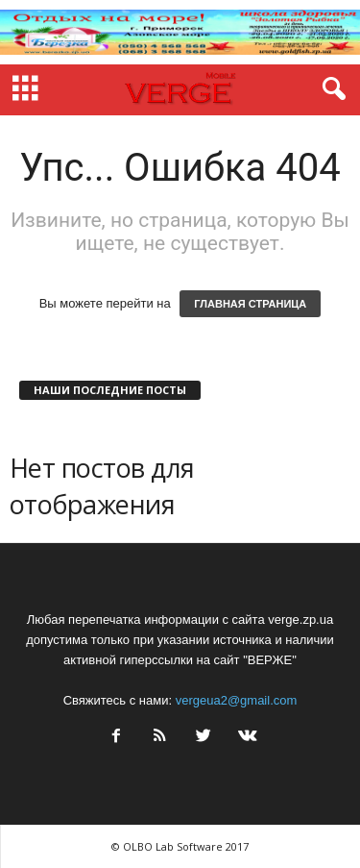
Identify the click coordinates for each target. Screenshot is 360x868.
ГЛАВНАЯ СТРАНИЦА (250, 304)
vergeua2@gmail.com (237, 700)
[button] (330, 89)
